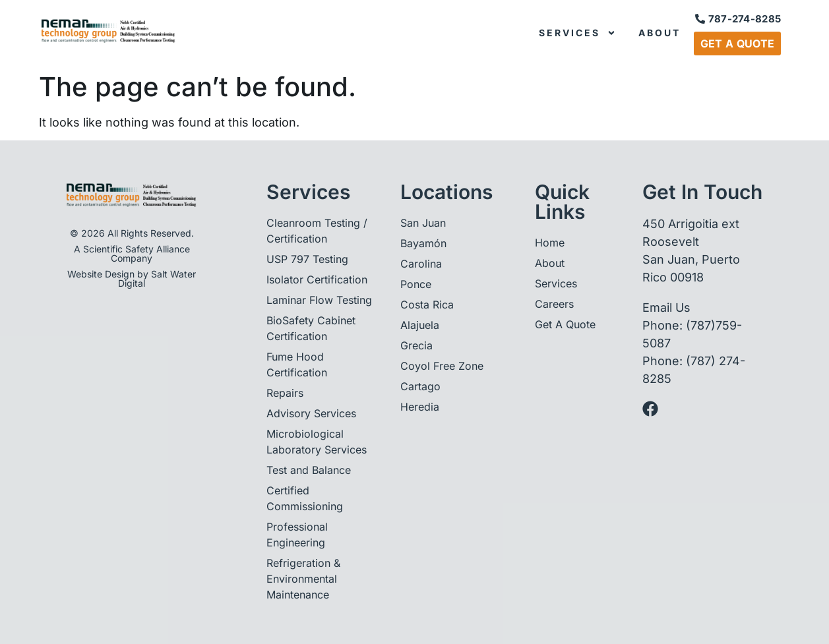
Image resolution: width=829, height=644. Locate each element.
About (660, 33)
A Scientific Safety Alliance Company (132, 253)
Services (577, 33)
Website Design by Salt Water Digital (132, 278)
